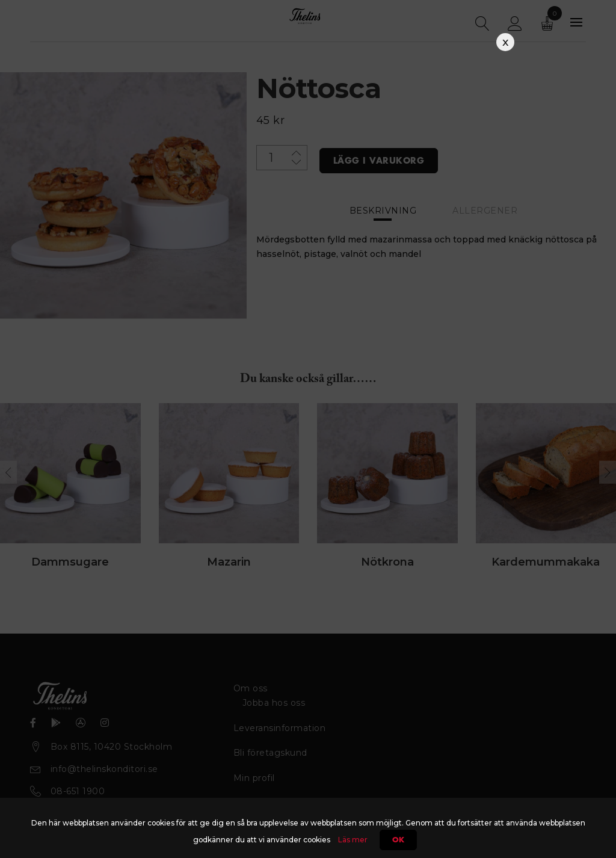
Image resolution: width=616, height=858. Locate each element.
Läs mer (353, 840)
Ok (398, 840)
